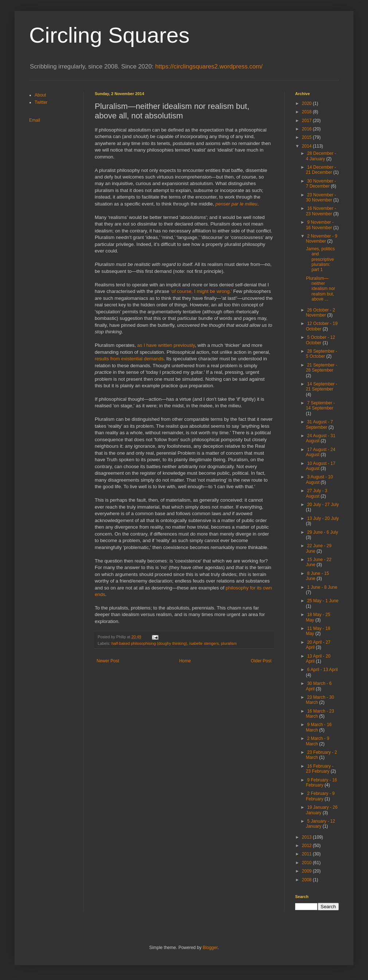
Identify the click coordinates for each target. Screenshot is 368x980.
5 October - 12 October (320, 340)
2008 (308, 880)
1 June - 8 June (322, 587)
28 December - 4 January (321, 156)
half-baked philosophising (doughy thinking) (149, 643)
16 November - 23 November (321, 211)
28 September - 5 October (321, 354)
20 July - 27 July (323, 505)
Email (35, 120)
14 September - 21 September (321, 387)
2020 (308, 103)
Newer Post (108, 661)
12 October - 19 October (322, 326)
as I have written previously (166, 345)
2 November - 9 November (321, 239)
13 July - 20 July (323, 518)
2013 (308, 837)
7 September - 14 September (320, 405)
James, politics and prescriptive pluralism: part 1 (320, 259)
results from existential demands (129, 359)
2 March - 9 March (317, 741)
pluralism (229, 643)
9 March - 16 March (319, 727)
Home (185, 661)
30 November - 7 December (321, 184)
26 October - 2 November (320, 313)
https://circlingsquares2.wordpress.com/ (209, 66)
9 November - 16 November (320, 225)
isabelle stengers (204, 643)
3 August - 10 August (319, 479)
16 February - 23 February (320, 769)
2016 (308, 129)
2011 (308, 854)
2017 (308, 121)
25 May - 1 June (323, 601)
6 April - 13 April (322, 670)
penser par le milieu (236, 204)
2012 (308, 846)
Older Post (261, 661)
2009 (308, 871)
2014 (308, 146)
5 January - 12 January (320, 824)
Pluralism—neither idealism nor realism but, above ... (321, 289)
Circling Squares (109, 35)
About (40, 95)
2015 (308, 137)
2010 (308, 863)
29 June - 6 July (323, 532)
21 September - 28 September (321, 368)
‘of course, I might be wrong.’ (201, 291)
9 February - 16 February (321, 783)
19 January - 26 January (322, 810)
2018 (308, 112)
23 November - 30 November (321, 197)
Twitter (41, 102)
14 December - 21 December (321, 170)
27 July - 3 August (316, 493)
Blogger (210, 948)
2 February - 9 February (320, 796)
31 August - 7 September (319, 424)
